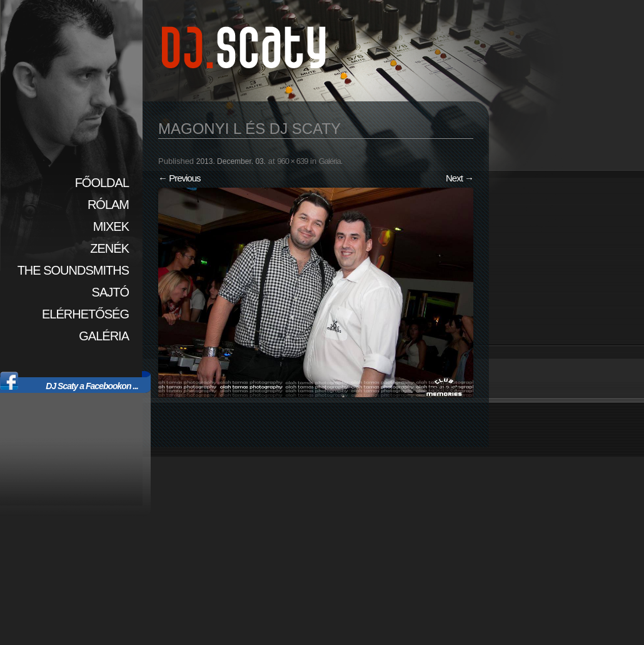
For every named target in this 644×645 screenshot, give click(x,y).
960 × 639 (292, 161)
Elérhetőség (85, 314)
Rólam (108, 205)
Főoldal (102, 183)
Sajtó (110, 292)
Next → (460, 178)
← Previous (179, 178)
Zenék (109, 248)
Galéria (104, 336)
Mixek (111, 226)
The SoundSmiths (73, 270)
